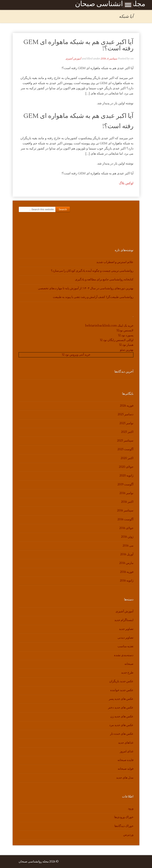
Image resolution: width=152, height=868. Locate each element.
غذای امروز (127, 751)
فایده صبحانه (125, 760)
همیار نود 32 (126, 345)
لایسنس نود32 (125, 330)
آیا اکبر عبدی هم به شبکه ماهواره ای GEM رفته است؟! (78, 45)
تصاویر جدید (126, 629)
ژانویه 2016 (127, 581)
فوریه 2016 (127, 572)
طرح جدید (127, 673)
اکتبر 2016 (127, 502)
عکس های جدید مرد (121, 725)
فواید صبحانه (126, 769)
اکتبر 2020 (127, 458)
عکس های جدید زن (122, 716)
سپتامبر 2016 (125, 511)
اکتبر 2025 (127, 432)
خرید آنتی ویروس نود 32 (76, 355)
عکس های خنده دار (122, 734)
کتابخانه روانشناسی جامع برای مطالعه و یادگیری (104, 279)
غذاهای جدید (126, 743)
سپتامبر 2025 (125, 441)
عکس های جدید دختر (121, 708)
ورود (131, 808)
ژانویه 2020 (126, 476)
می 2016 (128, 546)
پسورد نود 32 (126, 335)
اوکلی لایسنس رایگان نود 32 (117, 340)
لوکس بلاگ (126, 183)
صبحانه (129, 664)
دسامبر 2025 (126, 414)
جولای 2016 (126, 528)
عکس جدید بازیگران (121, 681)
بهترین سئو (127, 350)
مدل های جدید (125, 778)
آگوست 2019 (125, 484)
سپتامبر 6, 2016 (109, 59)
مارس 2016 (126, 563)
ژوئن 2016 (127, 537)
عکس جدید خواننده (122, 690)
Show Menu (128, 5)
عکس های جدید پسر (121, 699)
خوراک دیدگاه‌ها (124, 826)
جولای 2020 (126, 467)
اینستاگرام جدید (124, 620)
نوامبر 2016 (126, 493)
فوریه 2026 (127, 406)
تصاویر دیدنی (125, 638)
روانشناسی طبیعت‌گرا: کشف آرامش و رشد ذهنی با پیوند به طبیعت (93, 297)
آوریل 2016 (127, 554)
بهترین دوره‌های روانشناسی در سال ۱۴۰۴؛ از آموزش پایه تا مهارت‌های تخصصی (86, 288)
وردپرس (128, 835)
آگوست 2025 (125, 449)
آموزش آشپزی (73, 59)
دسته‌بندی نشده (124, 655)
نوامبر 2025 (126, 423)
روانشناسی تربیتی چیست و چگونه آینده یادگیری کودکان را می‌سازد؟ (92, 271)
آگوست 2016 (125, 519)
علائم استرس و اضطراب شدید (115, 262)
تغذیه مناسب (125, 646)
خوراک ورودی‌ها (124, 817)
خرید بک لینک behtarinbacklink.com (109, 326)
